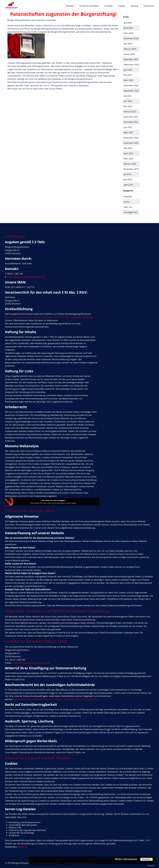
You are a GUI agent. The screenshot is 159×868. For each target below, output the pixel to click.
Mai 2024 (128, 44)
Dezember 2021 (131, 117)
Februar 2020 (130, 164)
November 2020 (131, 143)
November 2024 (131, 38)
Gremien (109, 6)
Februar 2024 (130, 49)
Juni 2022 (128, 101)
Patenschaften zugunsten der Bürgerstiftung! (63, 14)
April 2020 (128, 153)
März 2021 (128, 132)
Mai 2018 (128, 180)
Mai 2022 (128, 106)
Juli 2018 (128, 174)
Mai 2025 (128, 23)
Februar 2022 (130, 112)
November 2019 (131, 169)
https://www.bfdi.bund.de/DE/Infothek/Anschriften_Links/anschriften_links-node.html (55, 699)
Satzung (134, 6)
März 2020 (128, 159)
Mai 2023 (128, 75)
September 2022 (131, 91)
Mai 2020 (128, 148)
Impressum (149, 6)
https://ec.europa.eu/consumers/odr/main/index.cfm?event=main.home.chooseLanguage (49, 317)
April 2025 (128, 28)
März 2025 (128, 33)
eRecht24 (22, 847)
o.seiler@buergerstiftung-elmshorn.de (26, 277)
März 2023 (128, 80)
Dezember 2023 (131, 59)
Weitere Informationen (126, 859)
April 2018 (128, 185)
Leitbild (122, 6)
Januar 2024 (129, 54)
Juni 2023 (128, 70)
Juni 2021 (128, 127)
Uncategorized (130, 212)
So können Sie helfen (89, 6)
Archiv (126, 202)
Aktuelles (70, 6)
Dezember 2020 (131, 138)
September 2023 (131, 65)
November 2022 (131, 85)
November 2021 (131, 122)
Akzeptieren (146, 859)
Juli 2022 (128, 96)
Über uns (128, 207)
